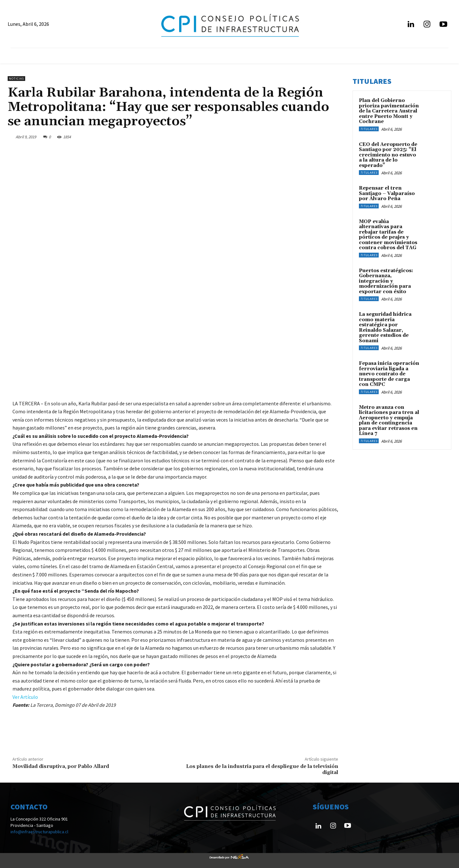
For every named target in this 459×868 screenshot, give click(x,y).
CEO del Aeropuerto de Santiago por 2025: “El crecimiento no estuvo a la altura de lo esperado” (388, 155)
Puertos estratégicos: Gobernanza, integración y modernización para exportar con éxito (386, 281)
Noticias (16, 79)
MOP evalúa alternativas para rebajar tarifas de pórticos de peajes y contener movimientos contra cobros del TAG (388, 235)
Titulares (369, 129)
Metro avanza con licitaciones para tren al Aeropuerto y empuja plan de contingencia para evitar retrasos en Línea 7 (389, 421)
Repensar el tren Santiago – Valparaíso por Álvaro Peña (387, 193)
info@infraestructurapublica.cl (39, 832)
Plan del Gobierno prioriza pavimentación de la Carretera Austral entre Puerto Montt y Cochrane (389, 111)
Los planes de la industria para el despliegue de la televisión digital (262, 769)
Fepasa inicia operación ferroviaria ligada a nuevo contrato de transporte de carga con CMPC (389, 374)
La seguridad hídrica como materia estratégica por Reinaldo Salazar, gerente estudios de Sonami (385, 328)
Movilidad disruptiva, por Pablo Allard (61, 766)
